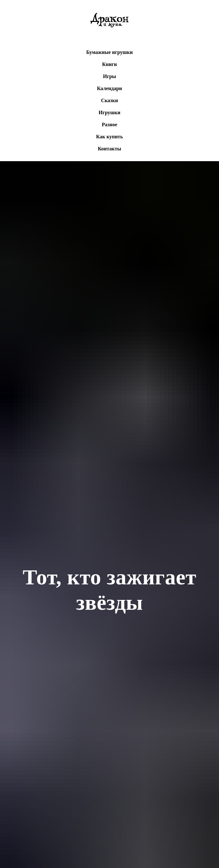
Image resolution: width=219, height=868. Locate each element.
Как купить (109, 137)
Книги (110, 64)
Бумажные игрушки (109, 52)
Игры (109, 76)
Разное (110, 125)
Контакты (109, 149)
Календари (109, 88)
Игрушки (109, 112)
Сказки (109, 100)
